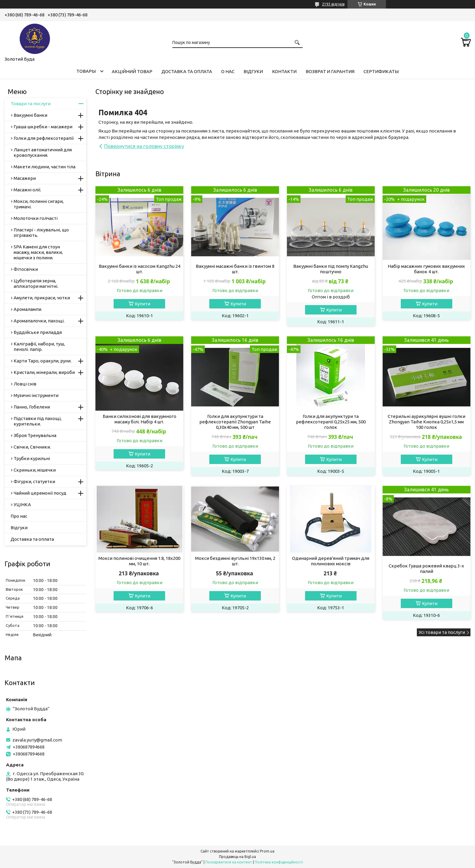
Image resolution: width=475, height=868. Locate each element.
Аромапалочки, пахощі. (39, 321)
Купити (143, 304)
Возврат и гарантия (330, 71)
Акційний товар (132, 71)
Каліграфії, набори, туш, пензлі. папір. (39, 347)
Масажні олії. (27, 190)
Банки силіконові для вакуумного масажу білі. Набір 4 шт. (140, 419)
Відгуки (253, 71)
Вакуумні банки (30, 115)
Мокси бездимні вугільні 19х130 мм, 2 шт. (235, 561)
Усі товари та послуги (442, 632)
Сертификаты (381, 71)
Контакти (284, 71)
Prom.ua (267, 851)
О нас (228, 71)
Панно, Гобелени (32, 407)
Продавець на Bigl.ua (237, 857)
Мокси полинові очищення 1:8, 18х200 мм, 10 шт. (139, 561)
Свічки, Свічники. (32, 447)
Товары (86, 71)
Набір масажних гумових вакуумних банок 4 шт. (426, 269)
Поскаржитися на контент (229, 862)
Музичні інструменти (36, 395)
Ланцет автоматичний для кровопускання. (43, 152)
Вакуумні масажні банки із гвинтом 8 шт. (235, 269)
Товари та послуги (31, 104)
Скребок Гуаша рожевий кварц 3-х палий (426, 569)
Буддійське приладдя (38, 332)
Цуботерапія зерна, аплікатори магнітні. (36, 283)
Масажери (25, 178)
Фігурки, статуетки (34, 481)
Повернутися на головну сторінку (144, 146)
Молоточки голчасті (36, 218)
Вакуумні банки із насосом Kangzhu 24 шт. (140, 269)
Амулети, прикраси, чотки (42, 298)
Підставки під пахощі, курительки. (38, 421)
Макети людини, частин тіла (45, 167)
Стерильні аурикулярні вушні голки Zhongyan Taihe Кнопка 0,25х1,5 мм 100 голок (427, 422)
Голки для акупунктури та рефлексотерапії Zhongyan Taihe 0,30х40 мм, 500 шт (235, 422)
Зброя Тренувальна (35, 435)
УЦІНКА (22, 505)
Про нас (19, 516)
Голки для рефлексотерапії (44, 138)
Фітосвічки (26, 269)
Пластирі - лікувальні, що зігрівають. (41, 232)
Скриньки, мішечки (35, 470)
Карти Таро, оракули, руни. (43, 361)
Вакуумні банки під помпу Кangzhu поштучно (331, 269)
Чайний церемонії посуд (40, 493)
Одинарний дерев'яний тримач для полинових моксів (331, 561)
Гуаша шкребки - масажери (43, 127)
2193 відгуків (333, 4)
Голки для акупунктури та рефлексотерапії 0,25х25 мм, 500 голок (331, 422)
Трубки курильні (32, 458)
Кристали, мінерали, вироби (44, 372)
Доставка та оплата (187, 71)
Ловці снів (25, 384)
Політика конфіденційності (279, 862)
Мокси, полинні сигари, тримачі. (39, 204)
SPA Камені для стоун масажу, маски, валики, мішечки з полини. (38, 252)
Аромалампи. (28, 309)
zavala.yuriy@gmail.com (37, 740)
